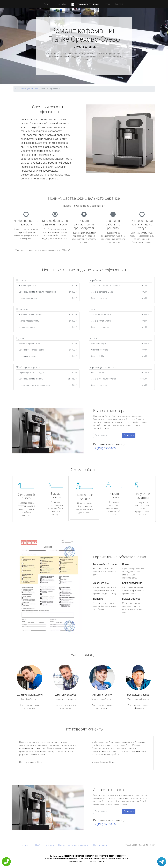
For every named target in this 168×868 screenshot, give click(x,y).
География (61, 4)
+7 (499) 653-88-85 (84, 47)
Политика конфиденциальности (73, 845)
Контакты (120, 4)
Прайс (107, 4)
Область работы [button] (101, 845)
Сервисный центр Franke (27, 89)
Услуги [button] (47, 4)
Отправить (129, 435)
